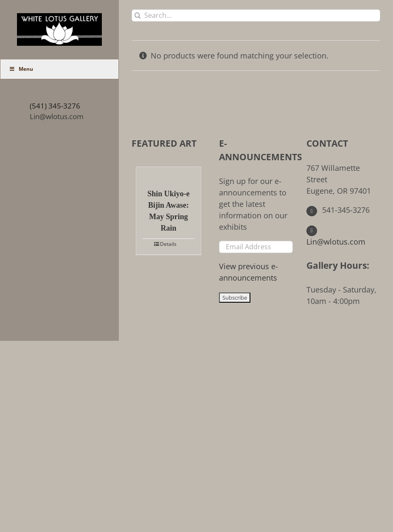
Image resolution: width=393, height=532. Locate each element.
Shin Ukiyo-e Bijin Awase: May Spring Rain (168, 211)
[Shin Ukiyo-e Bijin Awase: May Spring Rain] (168, 173)
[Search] (138, 15)
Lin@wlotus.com (57, 116)
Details (168, 244)
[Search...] (256, 15)
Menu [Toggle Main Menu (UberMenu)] (21, 69)
